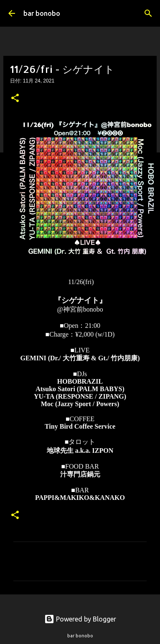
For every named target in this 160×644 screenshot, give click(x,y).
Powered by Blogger (80, 619)
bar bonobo (42, 13)
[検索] (148, 13)
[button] (15, 99)
